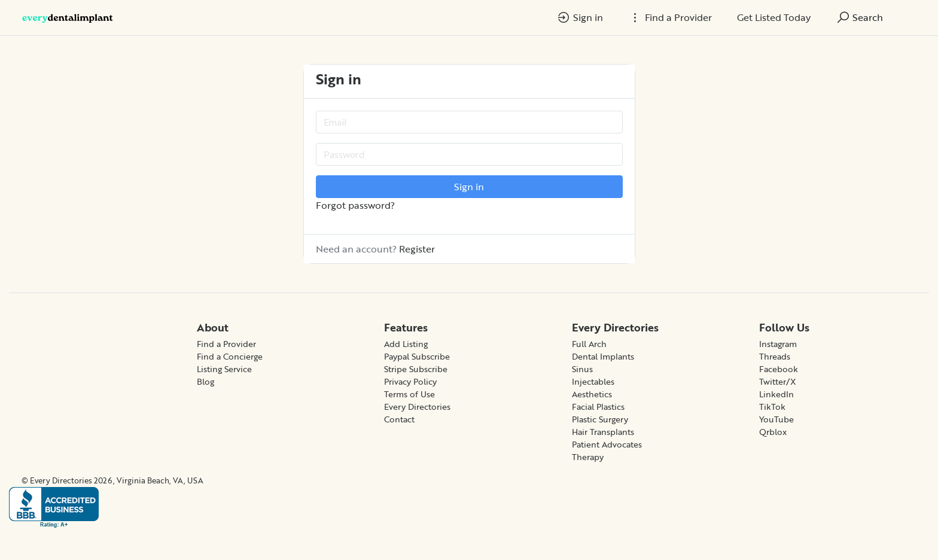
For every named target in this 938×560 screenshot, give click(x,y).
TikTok (772, 407)
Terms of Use (409, 394)
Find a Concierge (230, 356)
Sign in (580, 17)
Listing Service (224, 369)
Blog (205, 381)
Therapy (588, 457)
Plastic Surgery (600, 419)
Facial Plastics (598, 407)
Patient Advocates (607, 444)
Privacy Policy (410, 381)
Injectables (593, 381)
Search (859, 17)
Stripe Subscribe (416, 369)
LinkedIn (776, 394)
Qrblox (773, 432)
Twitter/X (778, 381)
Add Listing (406, 344)
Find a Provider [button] (670, 17)
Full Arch (589, 344)
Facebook (779, 369)
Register (417, 249)
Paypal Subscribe (417, 356)
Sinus (582, 369)
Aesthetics (592, 394)
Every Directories (417, 407)
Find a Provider (226, 344)
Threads (775, 356)
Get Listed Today (774, 17)
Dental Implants (603, 356)
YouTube (776, 419)
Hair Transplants (603, 432)
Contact (399, 419)
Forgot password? (355, 205)
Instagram (778, 344)
